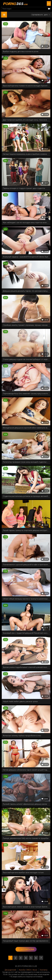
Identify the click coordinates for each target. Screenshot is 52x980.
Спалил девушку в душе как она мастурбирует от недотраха (26, 359)
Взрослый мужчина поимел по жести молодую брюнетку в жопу (26, 86)
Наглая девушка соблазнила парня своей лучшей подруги (26, 770)
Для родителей (10, 970)
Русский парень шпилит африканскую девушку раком (25, 804)
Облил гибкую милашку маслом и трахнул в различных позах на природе (26, 599)
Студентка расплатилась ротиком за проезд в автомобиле (26, 496)
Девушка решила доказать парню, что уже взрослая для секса (26, 291)
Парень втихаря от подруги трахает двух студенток (24, 188)
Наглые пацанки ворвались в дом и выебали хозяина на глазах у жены (26, 154)
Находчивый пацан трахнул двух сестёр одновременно (26, 941)
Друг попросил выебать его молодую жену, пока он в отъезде (26, 120)
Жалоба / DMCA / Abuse (28, 970)
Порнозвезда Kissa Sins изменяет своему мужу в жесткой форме (26, 393)
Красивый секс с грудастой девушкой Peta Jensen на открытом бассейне (26, 633)
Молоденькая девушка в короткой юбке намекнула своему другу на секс (26, 428)
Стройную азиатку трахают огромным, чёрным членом (25, 325)
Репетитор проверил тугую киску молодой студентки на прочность (26, 462)
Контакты (44, 970)
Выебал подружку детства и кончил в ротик (21, 51)
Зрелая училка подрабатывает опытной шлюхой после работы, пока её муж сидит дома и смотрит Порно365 (26, 667)
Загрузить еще (26, 949)
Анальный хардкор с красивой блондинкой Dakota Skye (26, 257)
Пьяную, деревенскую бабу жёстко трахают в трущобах (26, 838)
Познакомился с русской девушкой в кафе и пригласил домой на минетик (26, 564)
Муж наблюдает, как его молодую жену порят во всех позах (26, 222)
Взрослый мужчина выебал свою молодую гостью (23, 872)
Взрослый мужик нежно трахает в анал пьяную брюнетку (26, 907)
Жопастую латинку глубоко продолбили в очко (22, 735)
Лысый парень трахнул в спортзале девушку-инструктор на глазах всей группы (26, 530)
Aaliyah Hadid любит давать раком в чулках (20, 701)
